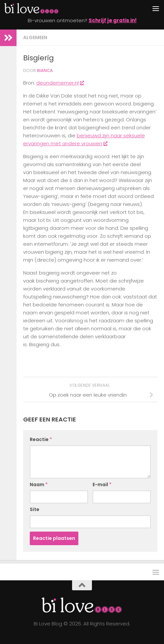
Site (35, 509)
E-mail (102, 484)
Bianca (45, 70)
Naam (39, 484)
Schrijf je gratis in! (113, 20)
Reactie (41, 439)
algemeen (35, 37)
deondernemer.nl (60, 83)
